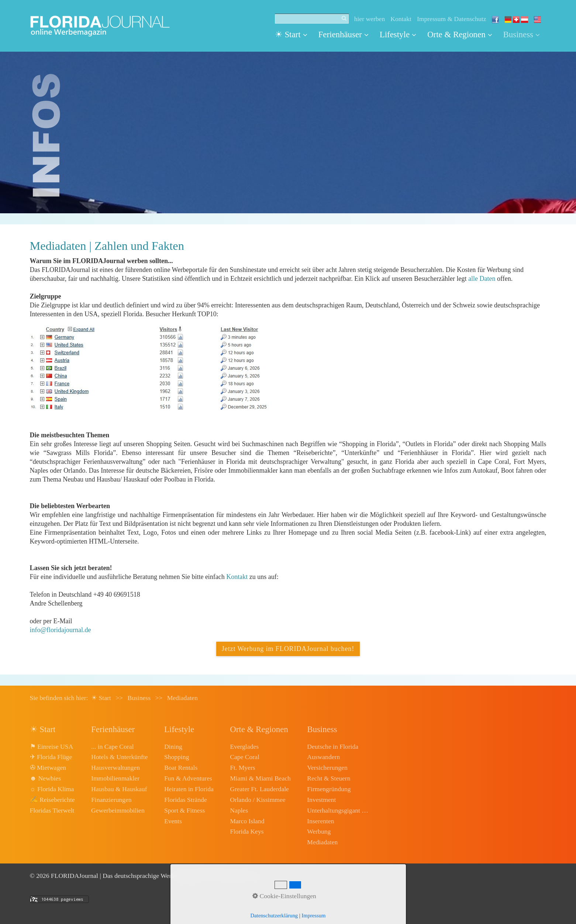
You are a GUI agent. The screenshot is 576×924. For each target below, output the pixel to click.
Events (173, 821)
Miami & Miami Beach (260, 778)
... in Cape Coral (112, 747)
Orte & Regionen (460, 35)
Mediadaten (322, 842)
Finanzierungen (111, 800)
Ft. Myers (242, 768)
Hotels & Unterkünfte (119, 757)
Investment (321, 800)
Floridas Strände (186, 800)
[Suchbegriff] (312, 19)
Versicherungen (327, 768)
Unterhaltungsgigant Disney (338, 810)
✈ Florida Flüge (51, 757)
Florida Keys (247, 831)
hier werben (370, 19)
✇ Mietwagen (48, 768)
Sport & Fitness (184, 810)
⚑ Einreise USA (52, 747)
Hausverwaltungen (115, 768)
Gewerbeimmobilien (118, 810)
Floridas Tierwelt (52, 810)
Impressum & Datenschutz (452, 19)
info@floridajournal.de (61, 630)
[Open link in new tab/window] (152, 368)
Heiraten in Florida (189, 789)
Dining (173, 747)
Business (522, 35)
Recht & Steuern (329, 778)
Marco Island (247, 821)
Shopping (177, 757)
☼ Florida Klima (52, 789)
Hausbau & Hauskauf (119, 789)
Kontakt (401, 19)
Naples (239, 810)
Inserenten (320, 821)
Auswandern (323, 757)
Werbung (319, 831)
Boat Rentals (181, 768)
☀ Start (291, 35)
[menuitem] (294, 35)
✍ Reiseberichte (52, 800)
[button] (288, 649)
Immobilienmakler (115, 778)
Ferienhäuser (344, 35)
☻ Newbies (45, 778)
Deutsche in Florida (333, 747)
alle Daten (482, 279)
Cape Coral (245, 757)
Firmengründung (329, 789)
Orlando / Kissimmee (258, 800)
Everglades (244, 747)
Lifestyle (398, 35)
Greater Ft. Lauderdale (259, 789)
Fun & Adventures (188, 778)
